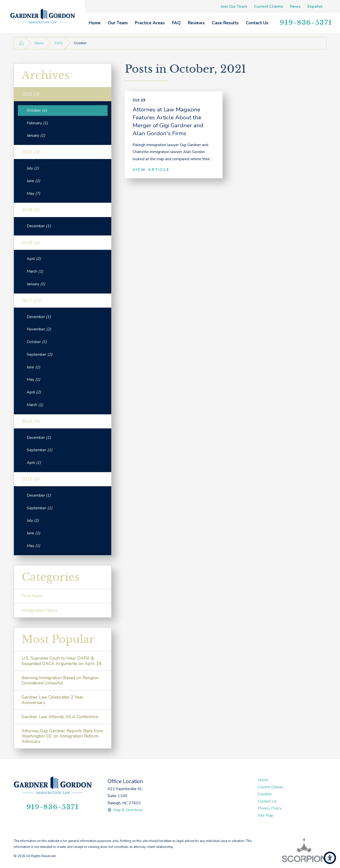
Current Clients (269, 6)
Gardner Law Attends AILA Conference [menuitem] (60, 717)
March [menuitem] (35, 271)
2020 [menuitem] (30, 152)
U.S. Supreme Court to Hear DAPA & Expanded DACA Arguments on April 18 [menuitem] (62, 661)
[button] (330, 858)
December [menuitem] (39, 226)
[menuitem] (95, 23)
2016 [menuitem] (30, 421)
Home (95, 23)
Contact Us (257, 23)
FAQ (176, 23)
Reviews (196, 23)
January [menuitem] (36, 135)
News (295, 6)
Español (315, 6)
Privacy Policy (270, 808)
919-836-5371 (306, 22)
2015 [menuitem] (30, 479)
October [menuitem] (37, 110)
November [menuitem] (39, 329)
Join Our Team (234, 6)
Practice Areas (150, 23)
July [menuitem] (33, 168)
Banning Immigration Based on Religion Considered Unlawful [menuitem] (60, 680)
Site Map (266, 815)
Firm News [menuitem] (32, 596)
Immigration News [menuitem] (39, 610)
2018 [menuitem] (30, 243)
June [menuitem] (33, 181)
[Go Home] (22, 43)
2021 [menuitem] (30, 94)
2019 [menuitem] (30, 210)
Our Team (118, 23)
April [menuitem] (34, 259)
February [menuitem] (37, 123)
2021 (59, 43)
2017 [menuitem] (32, 300)
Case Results (225, 23)
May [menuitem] (33, 193)
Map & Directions (128, 810)
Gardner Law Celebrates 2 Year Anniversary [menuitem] (52, 700)
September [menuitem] (40, 354)
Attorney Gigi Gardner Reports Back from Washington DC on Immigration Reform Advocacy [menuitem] (62, 736)
